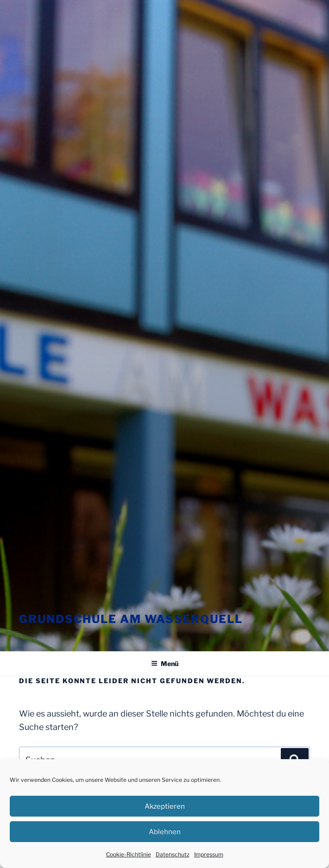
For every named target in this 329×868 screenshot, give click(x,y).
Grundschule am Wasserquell (131, 619)
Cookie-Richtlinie (129, 854)
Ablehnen (165, 832)
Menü (165, 664)
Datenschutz (173, 854)
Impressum (209, 854)
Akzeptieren (165, 806)
